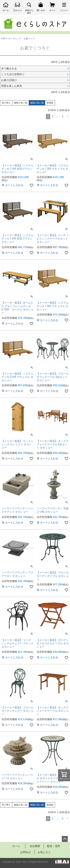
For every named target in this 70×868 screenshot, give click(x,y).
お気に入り (44, 852)
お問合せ (26, 852)
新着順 (50, 103)
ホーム (16, 846)
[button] (67, 116)
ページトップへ (65, 839)
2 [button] (52, 116)
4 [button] (63, 116)
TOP (3, 39)
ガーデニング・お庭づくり (21, 39)
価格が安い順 (21, 103)
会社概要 (35, 846)
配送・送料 (54, 846)
